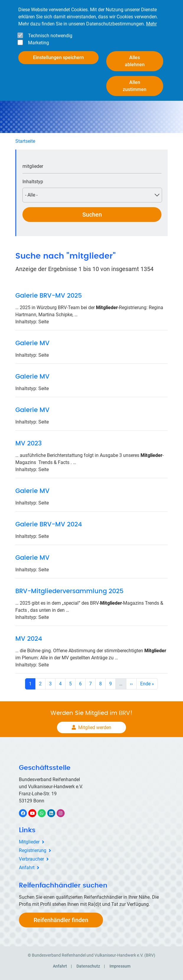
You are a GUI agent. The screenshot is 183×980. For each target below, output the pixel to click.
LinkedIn (54, 813)
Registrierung (33, 850)
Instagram (64, 813)
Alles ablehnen (135, 56)
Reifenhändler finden (61, 920)
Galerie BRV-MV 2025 (49, 296)
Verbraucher (31, 859)
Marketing (39, 37)
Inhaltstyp (33, 182)
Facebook (26, 813)
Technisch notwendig (50, 30)
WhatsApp (45, 813)
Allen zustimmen (135, 81)
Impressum (120, 966)
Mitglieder (29, 842)
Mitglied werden (95, 727)
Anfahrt (27, 868)
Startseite (25, 141)
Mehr (151, 18)
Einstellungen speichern (58, 52)
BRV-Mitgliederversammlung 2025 (69, 591)
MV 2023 (28, 443)
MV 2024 (29, 639)
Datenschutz (88, 966)
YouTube (36, 813)
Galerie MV (32, 343)
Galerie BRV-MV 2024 (49, 524)
